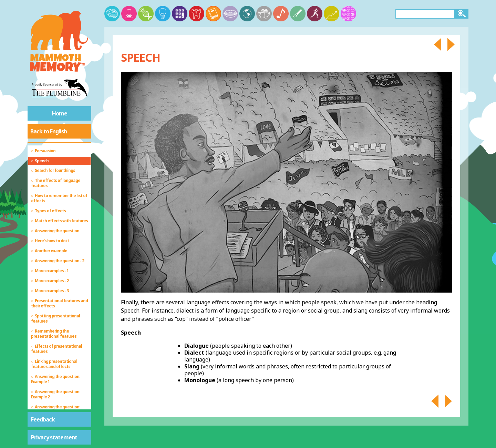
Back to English (49, 131)
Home (60, 113)
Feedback (43, 419)
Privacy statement (54, 437)
